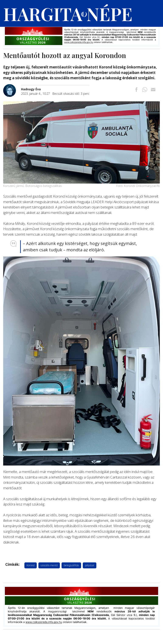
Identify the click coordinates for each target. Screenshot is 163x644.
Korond (31, 565)
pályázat (90, 565)
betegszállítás (71, 565)
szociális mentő (49, 565)
